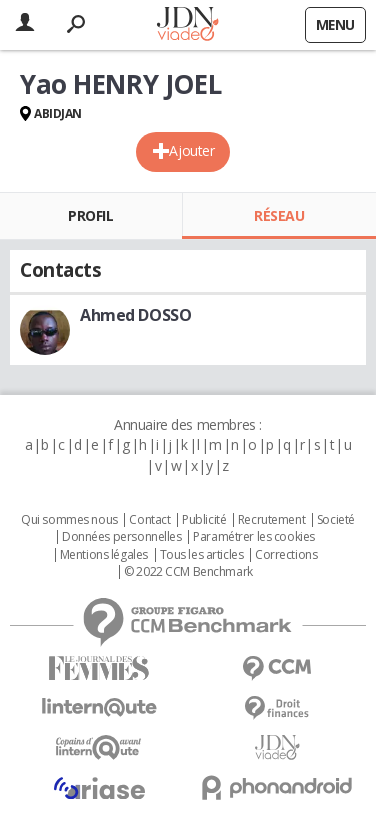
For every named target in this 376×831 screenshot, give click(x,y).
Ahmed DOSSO (135, 315)
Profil (90, 215)
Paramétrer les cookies (254, 537)
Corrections (286, 555)
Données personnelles (122, 537)
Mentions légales (104, 555)
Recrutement (271, 520)
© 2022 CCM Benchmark (188, 572)
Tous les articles (202, 555)
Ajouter (191, 150)
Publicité (204, 520)
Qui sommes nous (69, 520)
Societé (336, 520)
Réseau (279, 215)
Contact (149, 520)
